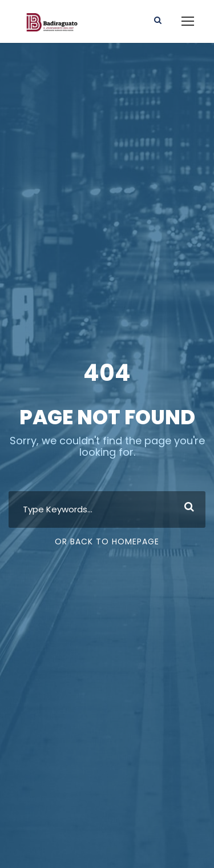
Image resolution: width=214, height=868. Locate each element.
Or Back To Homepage (107, 541)
